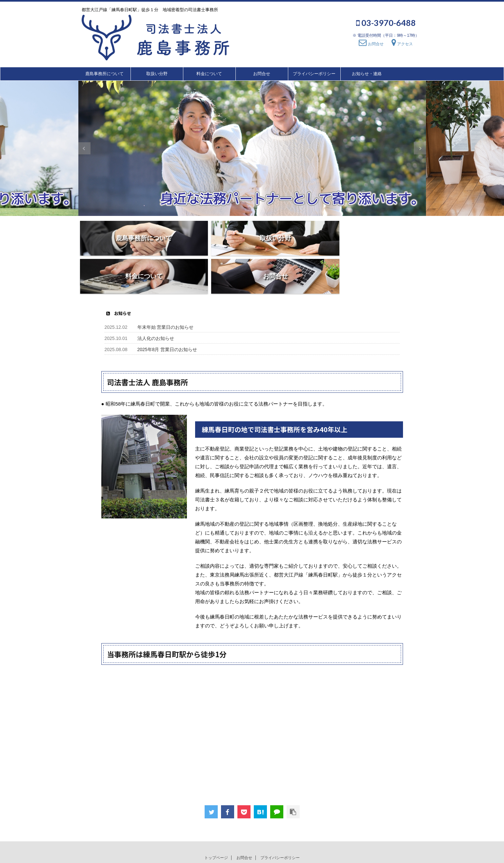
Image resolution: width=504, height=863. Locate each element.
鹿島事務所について (104, 74)
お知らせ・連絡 (367, 74)
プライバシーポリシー (314, 74)
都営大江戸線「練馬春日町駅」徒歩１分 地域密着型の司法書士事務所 (252, 847)
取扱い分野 (157, 74)
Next (420, 148)
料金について (209, 74)
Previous (84, 148)
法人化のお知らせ (156, 300)
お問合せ (371, 44)
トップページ (216, 820)
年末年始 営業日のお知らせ (166, 289)
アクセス (402, 44)
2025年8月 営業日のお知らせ (167, 311)
